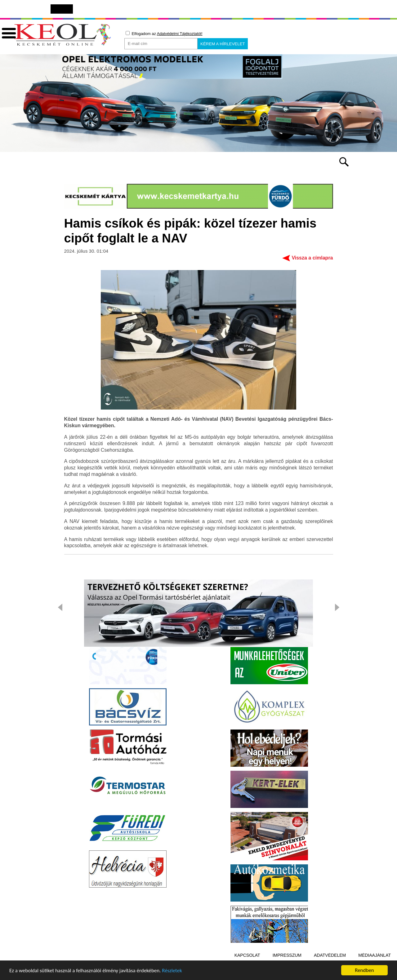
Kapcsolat (247, 956)
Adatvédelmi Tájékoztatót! (180, 34)
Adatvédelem (330, 956)
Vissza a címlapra (312, 259)
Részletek (172, 971)
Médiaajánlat (375, 956)
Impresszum (287, 956)
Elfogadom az (164, 33)
